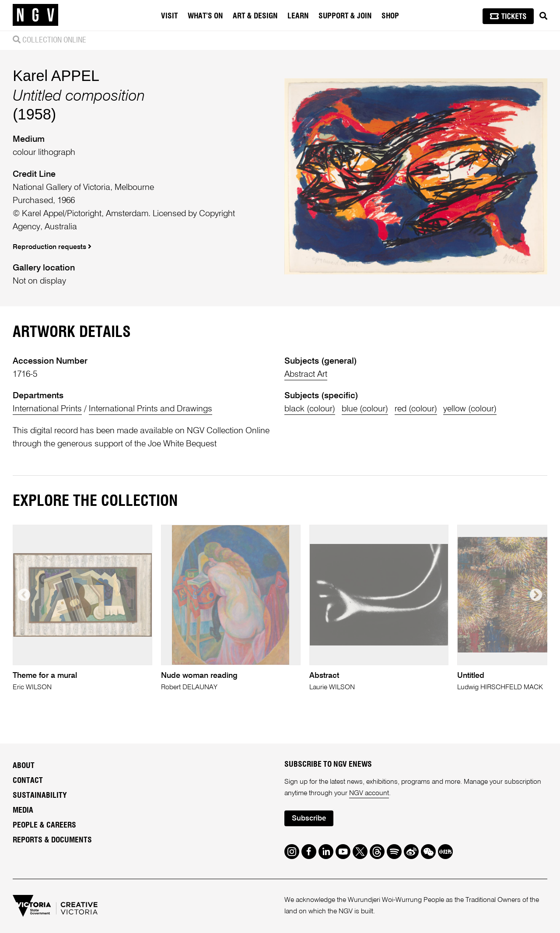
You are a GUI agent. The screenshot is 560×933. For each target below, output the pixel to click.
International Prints (47, 409)
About (24, 766)
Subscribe (309, 819)
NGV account (369, 793)
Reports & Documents (52, 840)
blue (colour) (365, 409)
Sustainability (40, 796)
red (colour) (416, 409)
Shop (390, 16)
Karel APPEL (56, 76)
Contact (28, 781)
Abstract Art (306, 374)
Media (23, 810)
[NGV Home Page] (35, 15)
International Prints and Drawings (150, 409)
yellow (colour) (470, 409)
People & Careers (44, 825)
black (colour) (310, 409)
